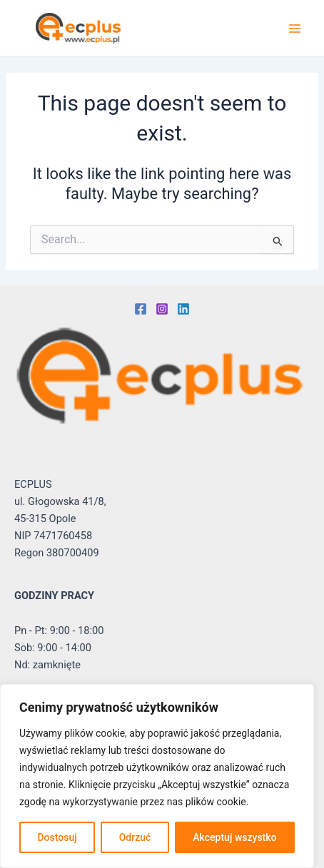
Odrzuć (135, 837)
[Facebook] (141, 309)
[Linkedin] (183, 309)
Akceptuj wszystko (234, 837)
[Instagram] (162, 309)
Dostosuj (57, 837)
